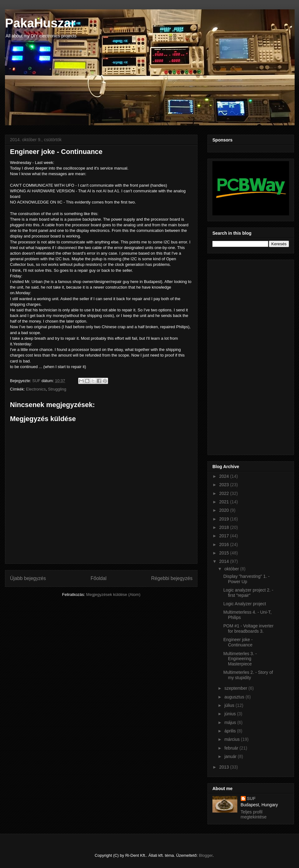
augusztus (235, 697)
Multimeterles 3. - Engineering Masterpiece (240, 659)
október (232, 569)
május (231, 722)
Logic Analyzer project (245, 604)
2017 (225, 536)
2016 (225, 544)
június (230, 714)
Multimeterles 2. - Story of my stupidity (248, 675)
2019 (225, 519)
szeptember (236, 688)
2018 (225, 527)
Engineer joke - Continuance (238, 642)
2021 (225, 502)
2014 (225, 561)
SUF (251, 798)
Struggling (57, 389)
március (233, 739)
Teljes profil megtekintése (254, 814)
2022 (225, 493)
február (232, 748)
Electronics (36, 389)
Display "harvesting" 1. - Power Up (246, 579)
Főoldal (99, 578)
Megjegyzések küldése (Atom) (113, 595)
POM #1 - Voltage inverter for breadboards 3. (248, 628)
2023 (225, 485)
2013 (225, 767)
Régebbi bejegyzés (172, 578)
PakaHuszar (40, 23)
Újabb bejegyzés (28, 578)
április (230, 731)
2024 (225, 476)
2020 (225, 510)
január (231, 756)
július (230, 705)
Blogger (206, 855)
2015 (225, 553)
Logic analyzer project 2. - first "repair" (248, 593)
